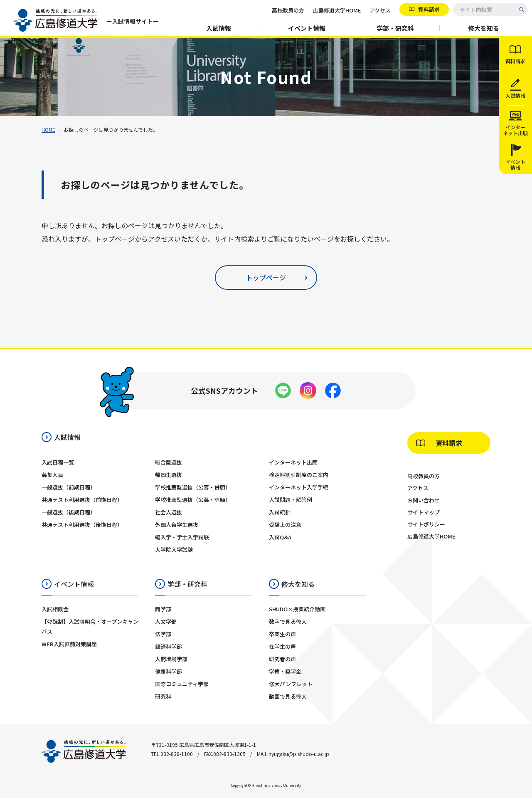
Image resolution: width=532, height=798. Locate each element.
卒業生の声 (282, 634)
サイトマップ (424, 512)
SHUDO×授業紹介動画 (297, 609)
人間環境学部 (171, 659)
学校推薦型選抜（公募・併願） (193, 487)
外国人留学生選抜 (177, 525)
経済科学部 (169, 646)
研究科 (163, 696)
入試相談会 (55, 609)
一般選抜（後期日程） (69, 512)
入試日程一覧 (58, 462)
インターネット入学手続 (299, 487)
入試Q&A (280, 537)
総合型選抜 (169, 462)
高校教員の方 (288, 10)
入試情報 (219, 28)
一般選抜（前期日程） (69, 487)
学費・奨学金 (285, 671)
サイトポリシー (426, 524)
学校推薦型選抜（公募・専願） (193, 500)
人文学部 (166, 621)
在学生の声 (282, 646)
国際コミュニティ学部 (182, 684)
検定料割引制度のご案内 (299, 475)
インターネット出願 (293, 462)
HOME (48, 130)
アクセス (380, 10)
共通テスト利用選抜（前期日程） (82, 500)
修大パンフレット (291, 684)
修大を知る (484, 28)
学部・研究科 (395, 28)
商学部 (163, 609)
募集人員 (52, 475)
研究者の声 (282, 659)
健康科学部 (169, 671)
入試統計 (280, 512)
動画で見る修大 (288, 696)
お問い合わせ (424, 500)
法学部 (163, 634)
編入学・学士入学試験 (182, 537)
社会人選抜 (169, 512)
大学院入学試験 (174, 550)
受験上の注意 (285, 525)
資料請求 (428, 9)
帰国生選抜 (169, 475)
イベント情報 (307, 28)
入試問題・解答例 (291, 500)
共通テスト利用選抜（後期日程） (82, 525)
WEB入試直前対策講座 (69, 644)
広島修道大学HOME (337, 10)
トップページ (266, 277)
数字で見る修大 (288, 621)
